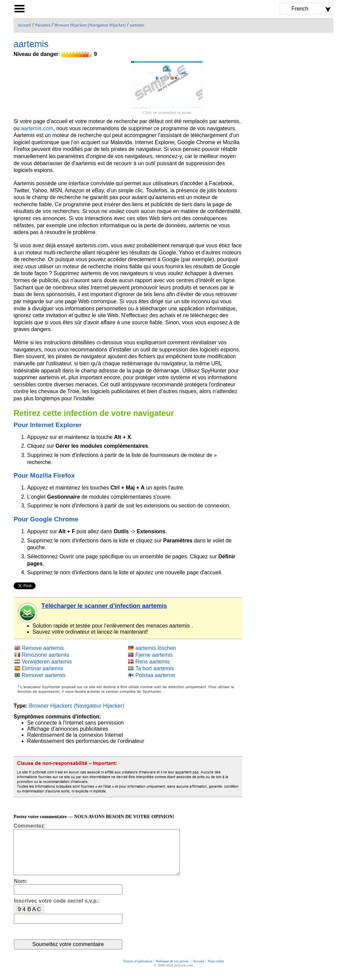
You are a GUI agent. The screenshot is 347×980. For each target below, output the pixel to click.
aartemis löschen (156, 648)
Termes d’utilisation (138, 971)
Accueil (24, 25)
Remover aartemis (44, 675)
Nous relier (216, 971)
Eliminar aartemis (43, 668)
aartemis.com (37, 128)
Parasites (43, 25)
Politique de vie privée (172, 971)
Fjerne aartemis (154, 655)
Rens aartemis (152, 662)
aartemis (137, 25)
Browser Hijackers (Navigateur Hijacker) (90, 25)
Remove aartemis (43, 648)
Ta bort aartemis (155, 668)
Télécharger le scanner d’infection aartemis (104, 606)
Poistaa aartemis (155, 675)
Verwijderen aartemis (47, 662)
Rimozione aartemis (45, 655)
